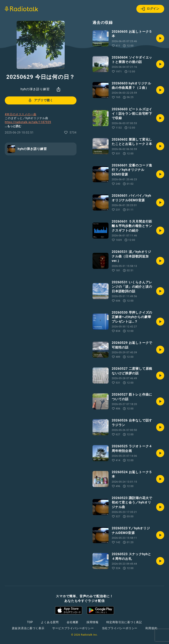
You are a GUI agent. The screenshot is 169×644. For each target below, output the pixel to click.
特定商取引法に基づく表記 (124, 622)
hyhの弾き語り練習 (35, 89)
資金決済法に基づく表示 (28, 628)
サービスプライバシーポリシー (73, 628)
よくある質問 (50, 622)
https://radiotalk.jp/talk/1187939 (28, 122)
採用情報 (92, 622)
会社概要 (73, 622)
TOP (30, 622)
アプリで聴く (40, 100)
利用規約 (151, 628)
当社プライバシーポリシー (120, 628)
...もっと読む (13, 126)
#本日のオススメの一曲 (21, 114)
